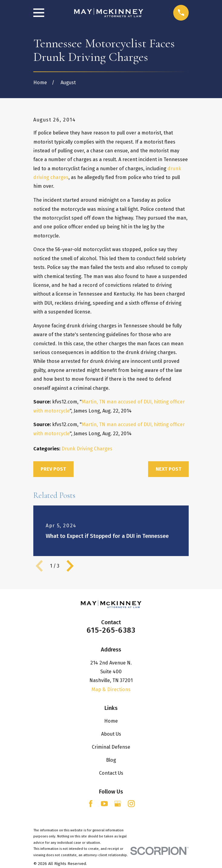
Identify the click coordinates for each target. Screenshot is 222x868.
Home (111, 721)
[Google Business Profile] (118, 804)
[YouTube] (104, 804)
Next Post (169, 469)
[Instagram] (131, 804)
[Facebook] (91, 804)
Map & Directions (111, 689)
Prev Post (53, 469)
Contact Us (111, 773)
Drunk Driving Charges (87, 449)
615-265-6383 (111, 630)
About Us (111, 734)
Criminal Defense (111, 747)
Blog (111, 760)
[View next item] (70, 566)
